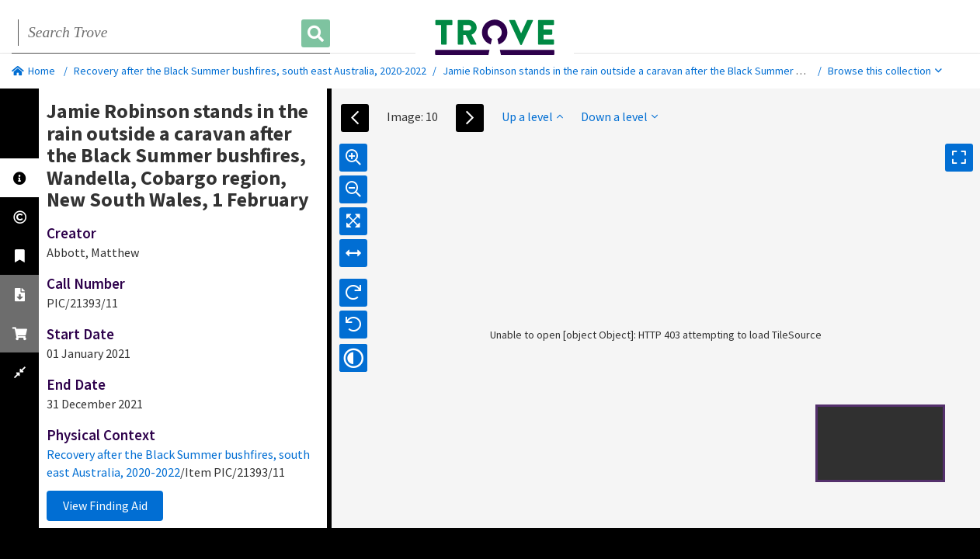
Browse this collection (885, 71)
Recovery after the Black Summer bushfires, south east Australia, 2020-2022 (250, 71)
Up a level (532, 116)
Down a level (619, 116)
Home (33, 71)
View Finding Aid (105, 505)
